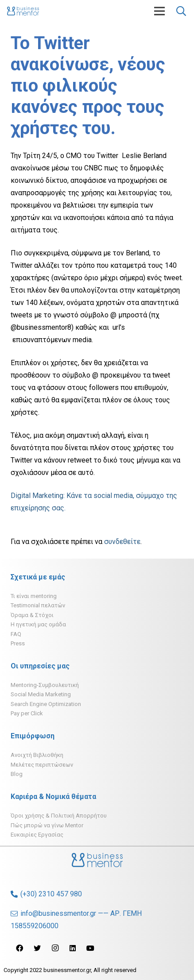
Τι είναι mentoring (34, 596)
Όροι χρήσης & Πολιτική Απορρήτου (59, 816)
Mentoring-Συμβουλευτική (45, 685)
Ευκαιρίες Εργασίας (37, 835)
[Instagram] (55, 948)
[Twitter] (37, 948)
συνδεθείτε (122, 542)
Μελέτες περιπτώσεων (42, 765)
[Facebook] (19, 948)
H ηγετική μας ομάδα (38, 624)
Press (18, 643)
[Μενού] (159, 11)
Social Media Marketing (41, 694)
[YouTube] (90, 948)
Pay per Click (27, 713)
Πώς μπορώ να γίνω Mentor (47, 825)
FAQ (16, 634)
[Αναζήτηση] (181, 11)
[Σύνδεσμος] (23, 11)
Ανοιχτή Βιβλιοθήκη (37, 755)
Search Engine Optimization (46, 704)
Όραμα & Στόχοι (32, 615)
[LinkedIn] (73, 948)
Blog (17, 774)
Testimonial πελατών (38, 605)
